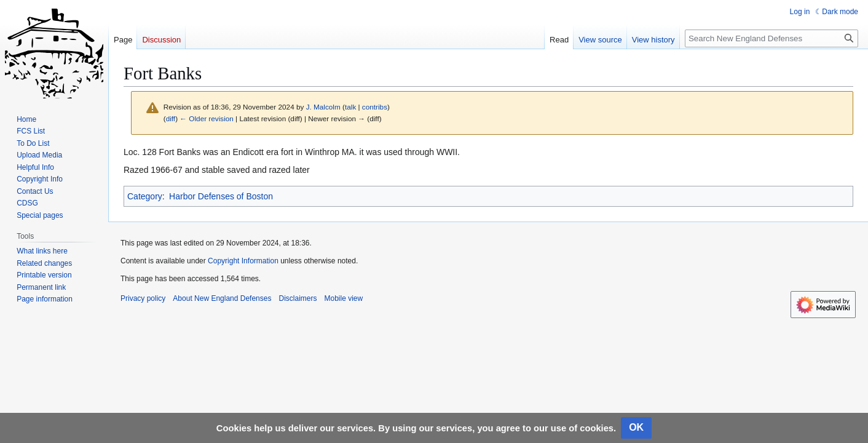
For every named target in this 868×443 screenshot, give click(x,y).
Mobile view (343, 298)
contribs (375, 107)
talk (350, 107)
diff (171, 118)
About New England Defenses (222, 298)
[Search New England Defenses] (771, 38)
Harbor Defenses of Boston (221, 196)
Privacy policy (143, 298)
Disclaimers (298, 298)
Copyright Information (243, 261)
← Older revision (207, 118)
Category (145, 196)
